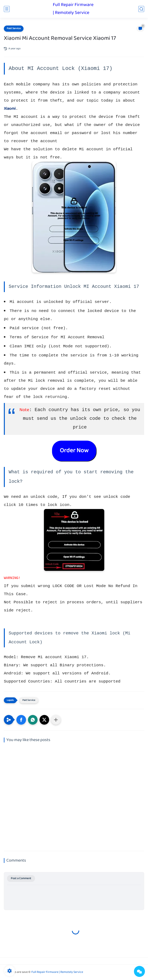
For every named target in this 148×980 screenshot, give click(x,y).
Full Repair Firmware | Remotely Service (73, 9)
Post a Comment (21, 878)
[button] (21, 720)
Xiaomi (10, 109)
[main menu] (7, 9)
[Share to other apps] (56, 720)
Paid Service (14, 29)
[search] (141, 9)
